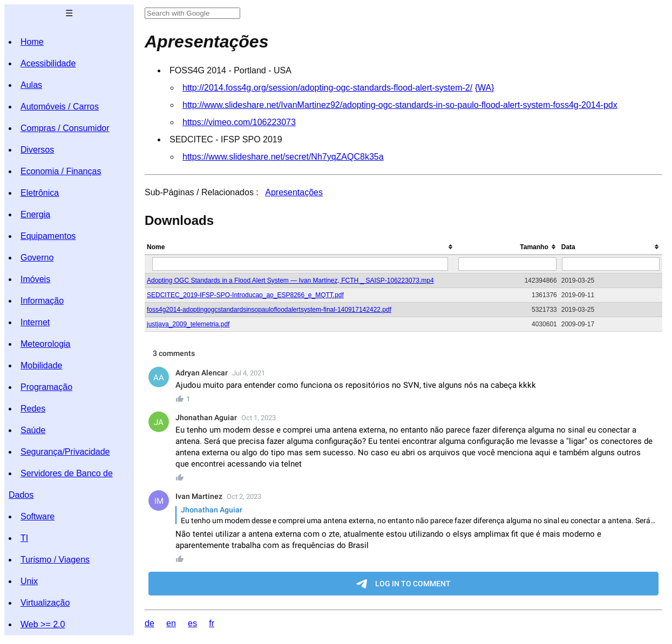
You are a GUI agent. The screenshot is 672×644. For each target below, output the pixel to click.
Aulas (31, 85)
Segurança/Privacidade (65, 452)
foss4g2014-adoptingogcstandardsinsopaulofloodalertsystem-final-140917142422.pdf (269, 310)
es (192, 623)
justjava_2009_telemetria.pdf (188, 324)
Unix (29, 581)
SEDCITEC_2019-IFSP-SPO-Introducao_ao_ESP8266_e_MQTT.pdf (245, 295)
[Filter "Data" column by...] (611, 264)
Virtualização (45, 603)
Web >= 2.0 (43, 624)
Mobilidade (41, 365)
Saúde (33, 430)
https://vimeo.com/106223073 (239, 122)
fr (212, 623)
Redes (33, 409)
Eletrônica (40, 193)
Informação (42, 301)
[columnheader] (300, 247)
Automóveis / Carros (60, 107)
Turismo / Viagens (55, 560)
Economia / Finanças (61, 171)
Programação (46, 387)
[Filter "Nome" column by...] (300, 264)
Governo (37, 258)
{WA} (485, 88)
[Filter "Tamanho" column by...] (507, 264)
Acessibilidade (48, 63)
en (171, 623)
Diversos (37, 150)
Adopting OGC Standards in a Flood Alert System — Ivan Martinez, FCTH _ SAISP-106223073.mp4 (290, 280)
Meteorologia (46, 344)
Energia (35, 214)
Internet (35, 322)
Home (32, 42)
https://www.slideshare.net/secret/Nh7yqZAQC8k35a (283, 157)
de (150, 623)
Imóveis (35, 279)
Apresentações (294, 192)
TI (24, 538)
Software (38, 516)
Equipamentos (48, 236)
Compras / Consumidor (65, 128)
